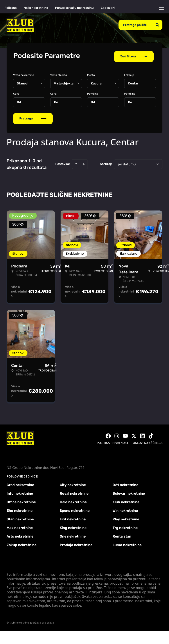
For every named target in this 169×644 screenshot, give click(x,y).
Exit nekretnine (73, 518)
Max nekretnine (20, 526)
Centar (133, 82)
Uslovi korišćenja (148, 441)
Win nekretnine (125, 509)
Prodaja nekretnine (76, 543)
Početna (11, 8)
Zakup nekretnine (22, 543)
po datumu (127, 163)
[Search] (157, 25)
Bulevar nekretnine (129, 492)
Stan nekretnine (20, 518)
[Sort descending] (84, 163)
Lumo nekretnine (127, 543)
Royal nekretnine (74, 492)
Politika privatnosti (113, 441)
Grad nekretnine (20, 483)
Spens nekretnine (75, 509)
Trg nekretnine (125, 526)
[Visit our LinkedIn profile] (142, 434)
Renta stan (122, 535)
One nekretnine (73, 535)
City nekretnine (73, 483)
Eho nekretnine (20, 509)
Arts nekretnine (20, 535)
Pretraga (33, 117)
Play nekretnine (126, 518)
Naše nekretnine (36, 8)
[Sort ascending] (76, 163)
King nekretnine (73, 526)
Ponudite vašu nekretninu (74, 8)
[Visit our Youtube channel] (125, 434)
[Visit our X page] (134, 434)
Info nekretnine (20, 492)
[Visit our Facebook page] (108, 434)
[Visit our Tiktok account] (151, 434)
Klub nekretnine (126, 500)
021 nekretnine (125, 483)
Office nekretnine (21, 500)
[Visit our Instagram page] (117, 434)
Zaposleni (108, 8)
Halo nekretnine (73, 500)
